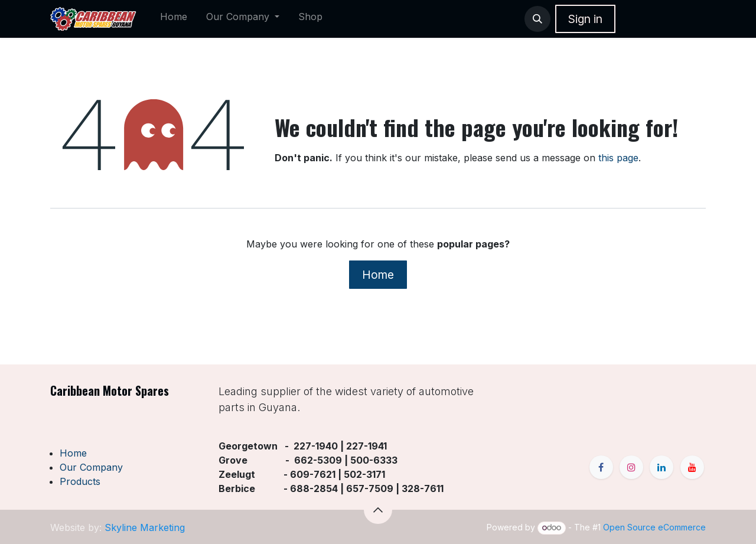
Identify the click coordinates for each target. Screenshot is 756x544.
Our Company (91, 467)
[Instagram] (631, 467)
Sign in (585, 19)
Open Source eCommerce (654, 527)
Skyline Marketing (145, 527)
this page (618, 158)
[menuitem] (174, 19)
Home (378, 275)
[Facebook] (601, 467)
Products (80, 481)
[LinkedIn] (661, 467)
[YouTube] (692, 467)
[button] (537, 19)
